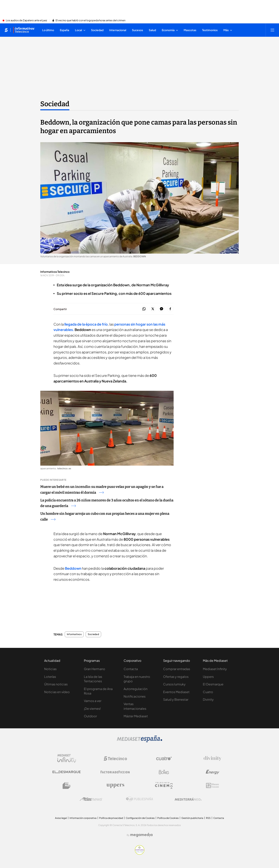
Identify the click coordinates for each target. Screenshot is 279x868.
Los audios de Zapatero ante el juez (26, 21)
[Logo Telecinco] (115, 759)
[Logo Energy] (213, 772)
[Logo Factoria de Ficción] (115, 772)
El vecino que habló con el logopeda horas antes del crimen (90, 21)
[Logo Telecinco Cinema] (164, 785)
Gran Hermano (95, 669)
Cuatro (208, 692)
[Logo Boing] (164, 772)
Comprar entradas (177, 669)
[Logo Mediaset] (139, 741)
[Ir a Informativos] (24, 30)
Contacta (131, 669)
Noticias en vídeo (57, 692)
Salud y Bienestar (176, 699)
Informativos (74, 634)
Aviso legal (61, 818)
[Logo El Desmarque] (67, 772)
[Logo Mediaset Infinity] (67, 759)
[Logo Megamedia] (141, 835)
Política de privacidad (111, 818)
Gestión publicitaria (192, 818)
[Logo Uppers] (115, 786)
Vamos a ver (93, 701)
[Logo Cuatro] (164, 759)
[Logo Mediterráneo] (188, 799)
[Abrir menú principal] (272, 30)
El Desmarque (213, 684)
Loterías (50, 677)
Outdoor (90, 716)
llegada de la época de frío (86, 324)
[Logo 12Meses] (212, 785)
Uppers (208, 677)
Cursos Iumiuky (174, 684)
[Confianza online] (140, 853)
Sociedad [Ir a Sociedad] (55, 104)
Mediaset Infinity (215, 669)
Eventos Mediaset (176, 692)
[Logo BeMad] (67, 786)
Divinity (208, 699)
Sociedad (93, 634)
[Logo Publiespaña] (139, 799)
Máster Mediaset (136, 716)
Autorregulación (136, 689)
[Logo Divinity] (213, 759)
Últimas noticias (56, 684)
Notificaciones (135, 696)
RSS (208, 818)
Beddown (73, 568)
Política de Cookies (168, 818)
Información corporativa (83, 818)
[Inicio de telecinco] (6, 30)
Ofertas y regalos (176, 677)
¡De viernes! (92, 709)
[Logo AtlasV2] (91, 799)
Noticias (50, 669)
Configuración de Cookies (140, 818)
